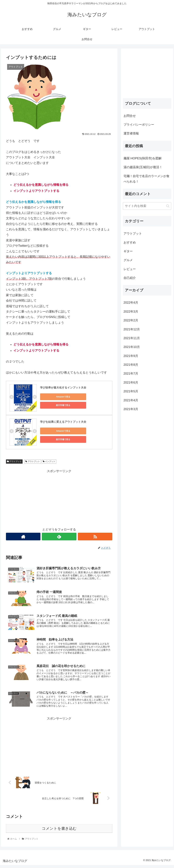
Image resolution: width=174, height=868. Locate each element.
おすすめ (130, 242)
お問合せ (130, 116)
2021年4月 (131, 400)
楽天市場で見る (88, 397)
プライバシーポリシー (139, 125)
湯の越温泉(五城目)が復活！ (143, 167)
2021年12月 (132, 329)
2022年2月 (131, 320)
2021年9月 (131, 356)
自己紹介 (130, 278)
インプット (49, 461)
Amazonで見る (55, 397)
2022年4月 (131, 303)
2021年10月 (132, 347)
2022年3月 (131, 312)
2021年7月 (131, 374)
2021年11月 (132, 338)
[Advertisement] (59, 497)
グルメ (128, 260)
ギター (128, 251)
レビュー (130, 269)
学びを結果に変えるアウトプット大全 (63, 422)
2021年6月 (131, 383)
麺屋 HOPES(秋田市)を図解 (143, 158)
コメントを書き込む (59, 831)
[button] (168, 206)
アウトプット (14, 461)
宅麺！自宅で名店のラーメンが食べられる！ (146, 179)
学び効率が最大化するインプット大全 (63, 388)
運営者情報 (131, 133)
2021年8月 (131, 365)
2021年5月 (131, 391)
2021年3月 (131, 409)
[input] (147, 206)
